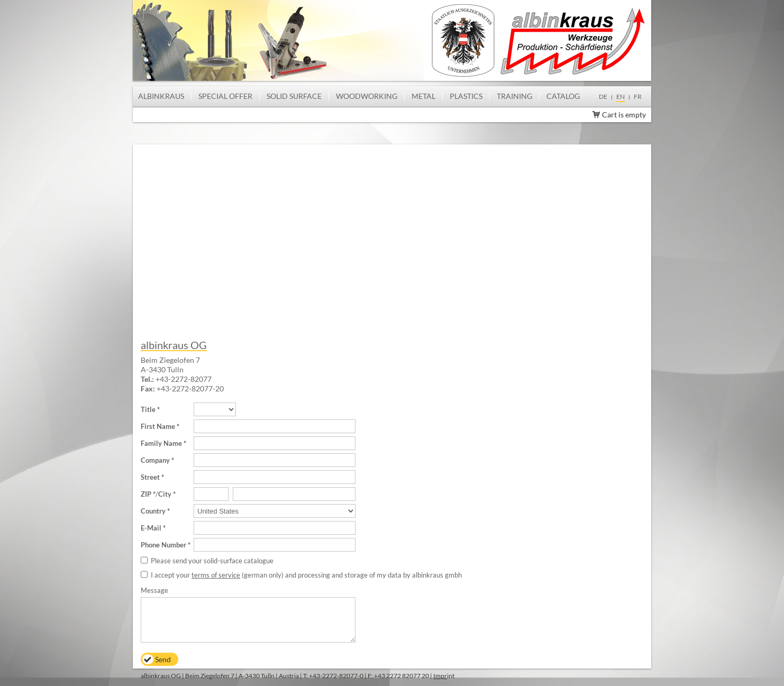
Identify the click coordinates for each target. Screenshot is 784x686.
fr (638, 97)
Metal (423, 96)
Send (163, 659)
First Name (158, 426)
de (603, 97)
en (621, 97)
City (165, 494)
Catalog (563, 96)
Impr (440, 676)
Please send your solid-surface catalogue (212, 561)
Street (150, 477)
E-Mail (151, 528)
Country (153, 511)
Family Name (161, 443)
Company (155, 460)
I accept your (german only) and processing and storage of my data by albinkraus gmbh (306, 575)
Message (154, 590)
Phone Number (163, 545)
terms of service (216, 575)
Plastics (466, 96)
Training (514, 96)
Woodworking (367, 96)
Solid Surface (294, 96)
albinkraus (161, 96)
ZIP (146, 494)
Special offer (225, 96)
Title (148, 409)
